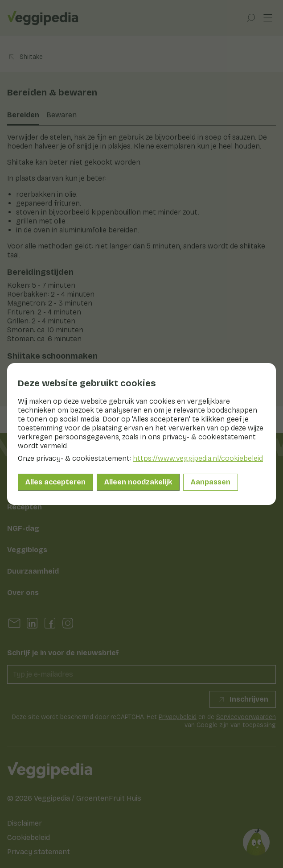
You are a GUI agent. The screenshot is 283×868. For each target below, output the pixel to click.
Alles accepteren (55, 482)
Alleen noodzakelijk (138, 482)
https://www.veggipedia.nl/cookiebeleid (198, 458)
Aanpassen (211, 482)
